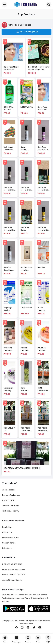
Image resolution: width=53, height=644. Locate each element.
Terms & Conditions (11, 506)
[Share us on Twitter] (34, 628)
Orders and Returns (11, 538)
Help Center (7, 548)
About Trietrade (9, 490)
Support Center (9, 543)
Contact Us (7, 532)
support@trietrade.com (12, 580)
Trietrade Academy (11, 511)
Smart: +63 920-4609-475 (14, 575)
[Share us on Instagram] (22, 628)
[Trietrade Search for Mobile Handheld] (49, 5)
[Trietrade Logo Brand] (25, 5)
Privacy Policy (8, 500)
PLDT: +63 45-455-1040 (12, 564)
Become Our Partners (11, 495)
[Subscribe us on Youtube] (40, 628)
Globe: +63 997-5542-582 (14, 569)
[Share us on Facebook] (16, 628)
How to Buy (7, 527)
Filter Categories (27, 32)
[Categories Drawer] (4, 5)
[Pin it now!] (28, 628)
